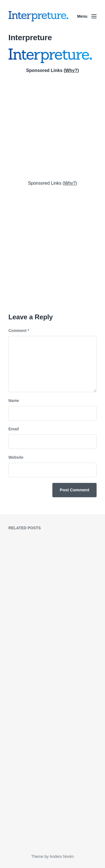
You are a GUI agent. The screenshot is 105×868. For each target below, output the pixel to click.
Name (14, 401)
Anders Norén (62, 856)
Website (16, 457)
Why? (71, 70)
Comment (19, 331)
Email (14, 429)
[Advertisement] (53, 126)
